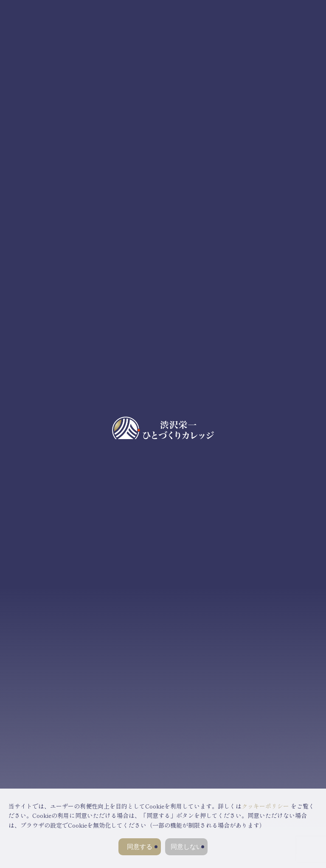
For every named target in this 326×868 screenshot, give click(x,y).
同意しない (187, 847)
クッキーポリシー (265, 806)
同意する (140, 847)
